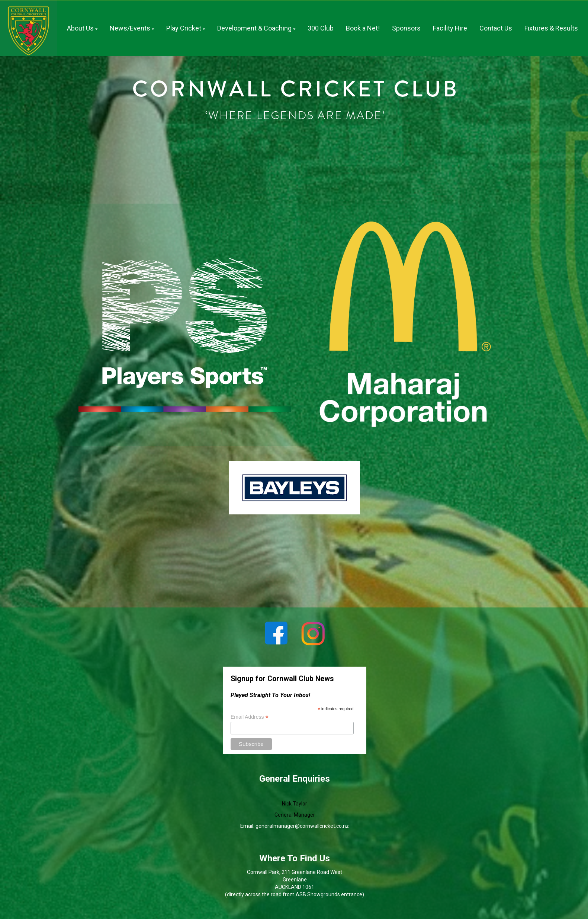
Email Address (250, 717)
